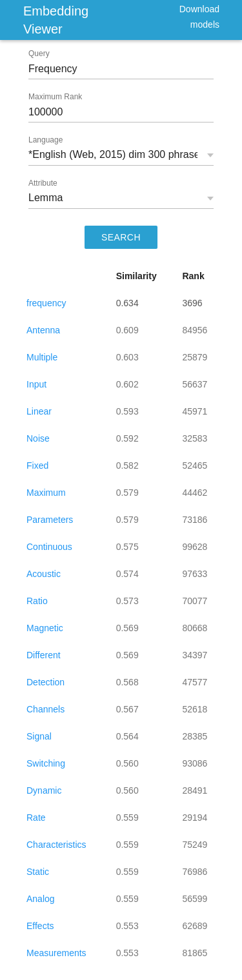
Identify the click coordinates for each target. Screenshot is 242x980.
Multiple (42, 357)
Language (45, 140)
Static (38, 872)
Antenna (43, 330)
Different (44, 655)
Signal (39, 736)
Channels (45, 709)
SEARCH (121, 237)
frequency (46, 303)
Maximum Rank (55, 97)
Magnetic (45, 628)
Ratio (37, 601)
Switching (46, 763)
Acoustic (44, 574)
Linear (39, 411)
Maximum (46, 493)
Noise (38, 438)
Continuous (49, 547)
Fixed (37, 465)
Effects (40, 926)
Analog (41, 899)
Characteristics (56, 845)
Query (39, 54)
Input (36, 384)
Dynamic (44, 790)
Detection (45, 682)
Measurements (56, 953)
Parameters (50, 520)
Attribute (43, 183)
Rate (36, 818)
